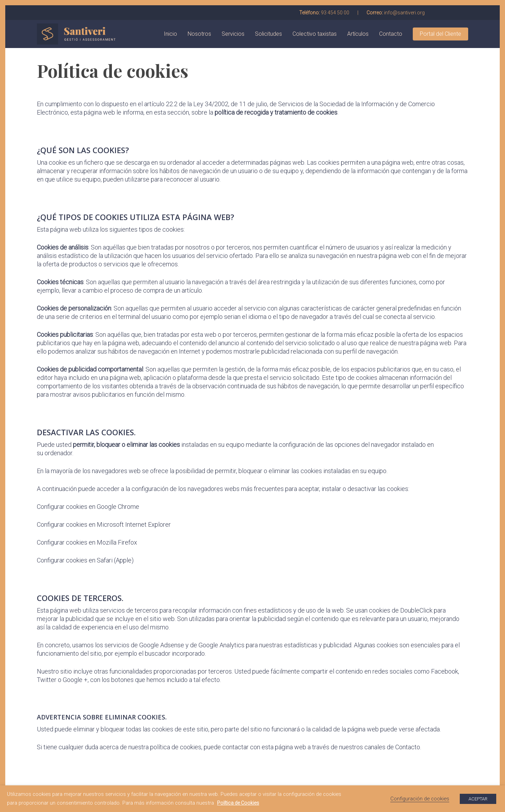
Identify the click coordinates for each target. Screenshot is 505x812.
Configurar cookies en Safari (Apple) (85, 560)
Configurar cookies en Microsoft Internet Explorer (104, 524)
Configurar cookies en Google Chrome (88, 507)
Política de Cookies (238, 803)
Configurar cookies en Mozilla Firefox (87, 542)
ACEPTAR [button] (478, 799)
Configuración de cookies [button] (420, 799)
